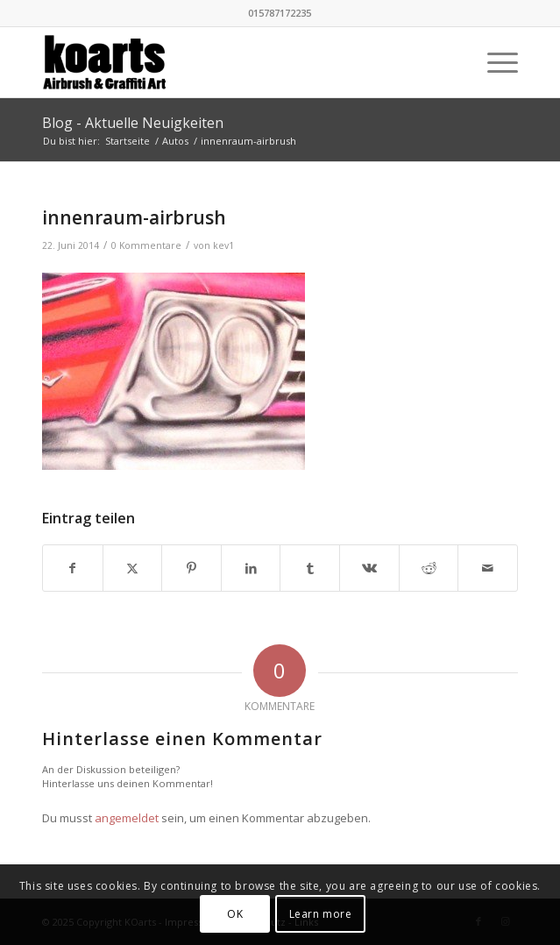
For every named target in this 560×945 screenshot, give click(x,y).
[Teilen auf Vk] (369, 568)
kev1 (223, 245)
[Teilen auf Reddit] (429, 568)
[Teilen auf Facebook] (73, 568)
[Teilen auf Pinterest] (191, 568)
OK (235, 914)
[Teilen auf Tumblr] (310, 568)
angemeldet (127, 818)
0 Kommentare (146, 245)
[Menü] (494, 62)
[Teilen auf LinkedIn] (251, 568)
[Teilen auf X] (133, 568)
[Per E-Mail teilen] (488, 568)
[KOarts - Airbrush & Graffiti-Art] (233, 62)
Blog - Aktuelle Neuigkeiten (133, 123)
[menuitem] (494, 62)
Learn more (321, 914)
